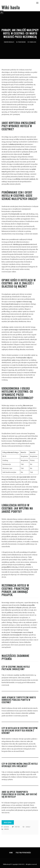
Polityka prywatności (23, 853)
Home (11, 853)
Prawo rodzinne (22, 42)
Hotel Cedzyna (7, 708)
